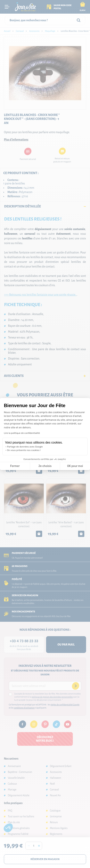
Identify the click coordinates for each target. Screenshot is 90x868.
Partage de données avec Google (25, 447)
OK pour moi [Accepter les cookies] (75, 466)
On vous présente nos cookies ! (24, 450)
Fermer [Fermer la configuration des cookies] (15, 466)
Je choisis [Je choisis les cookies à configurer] (45, 466)
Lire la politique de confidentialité (22, 433)
